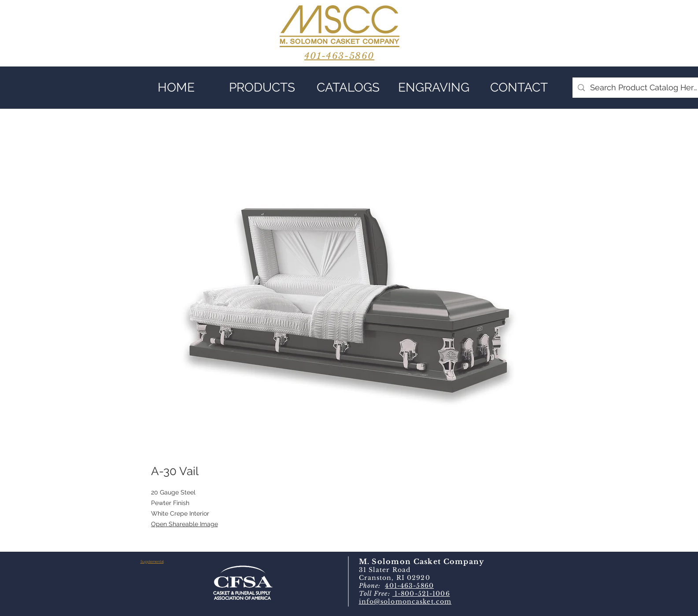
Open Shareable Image (185, 524)
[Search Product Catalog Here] (644, 88)
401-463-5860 (409, 586)
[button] (262, 88)
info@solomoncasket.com (405, 601)
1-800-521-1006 (421, 594)
